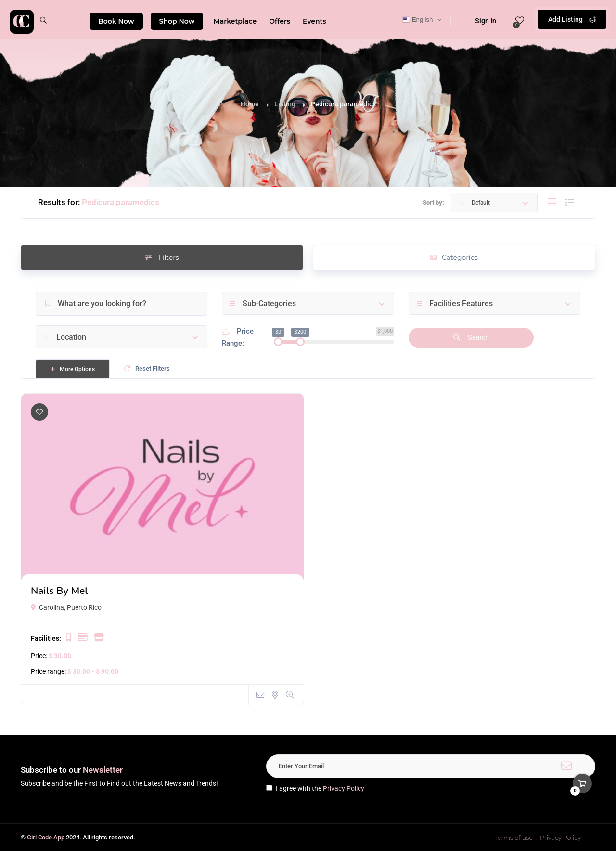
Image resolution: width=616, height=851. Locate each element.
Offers (280, 21)
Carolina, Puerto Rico (66, 607)
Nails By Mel (59, 591)
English (417, 20)
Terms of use (513, 838)
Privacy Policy (344, 788)
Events (314, 21)
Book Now (116, 21)
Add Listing (572, 19)
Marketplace (235, 21)
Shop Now (177, 21)
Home (250, 104)
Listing (285, 104)
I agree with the (315, 788)
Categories (454, 258)
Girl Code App (46, 837)
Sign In (479, 21)
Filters (162, 258)
